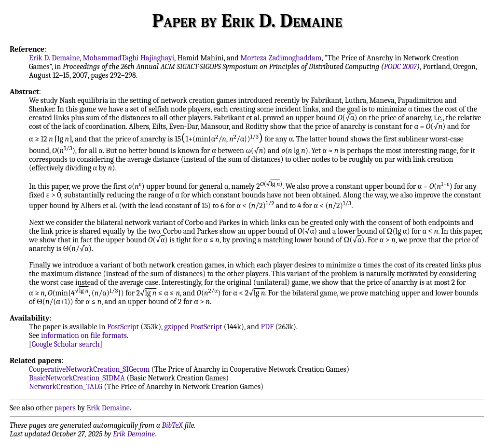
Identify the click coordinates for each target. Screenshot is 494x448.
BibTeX (172, 425)
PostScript (123, 327)
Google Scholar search (66, 344)
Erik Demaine (108, 408)
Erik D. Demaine (54, 58)
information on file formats (84, 336)
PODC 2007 (401, 67)
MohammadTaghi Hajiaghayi (129, 58)
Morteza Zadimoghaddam (281, 58)
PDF (268, 327)
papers (65, 408)
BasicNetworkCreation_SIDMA (77, 378)
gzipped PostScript (193, 327)
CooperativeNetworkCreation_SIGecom (89, 369)
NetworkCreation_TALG (66, 387)
